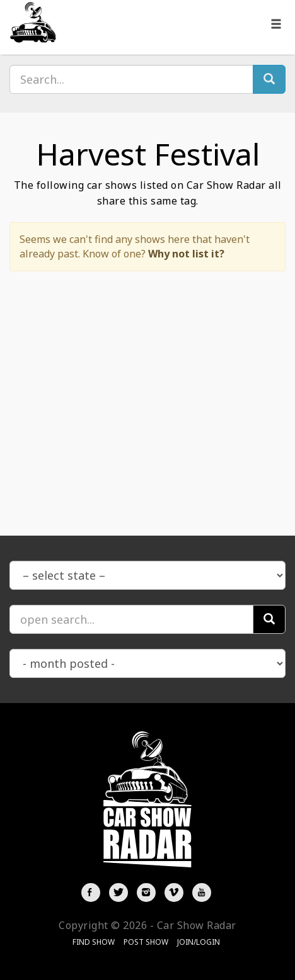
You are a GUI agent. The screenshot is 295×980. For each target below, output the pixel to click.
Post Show (146, 942)
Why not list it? (186, 254)
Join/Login (199, 942)
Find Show (94, 942)
